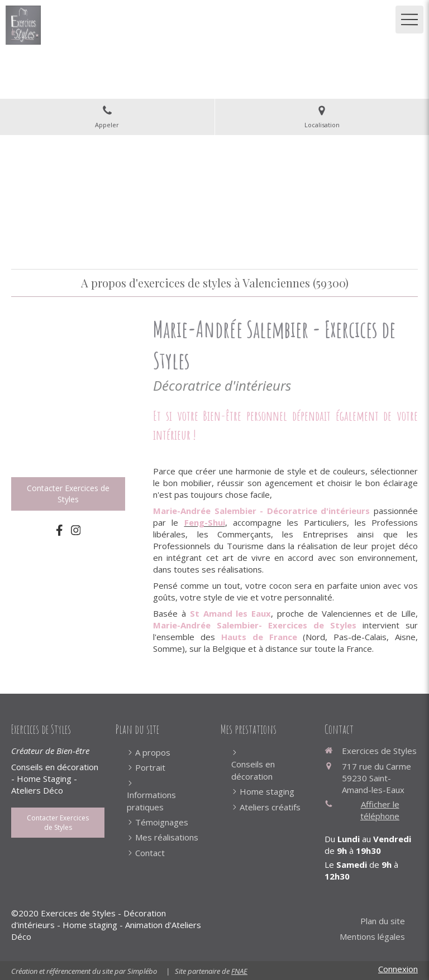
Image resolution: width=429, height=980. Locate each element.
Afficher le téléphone (380, 810)
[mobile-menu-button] (409, 20)
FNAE (239, 971)
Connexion (398, 969)
